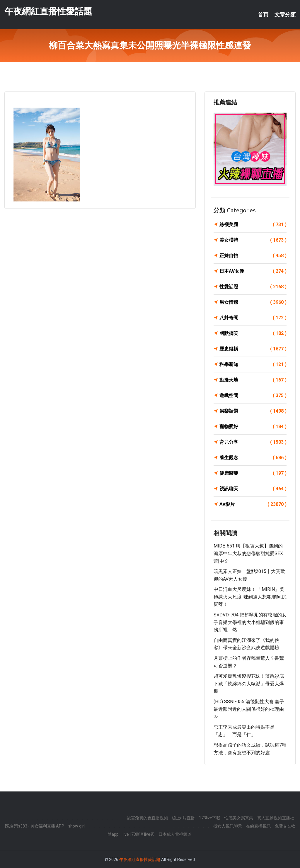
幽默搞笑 (253, 333)
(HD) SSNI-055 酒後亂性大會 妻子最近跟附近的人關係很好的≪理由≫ (249, 709)
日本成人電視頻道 (175, 834)
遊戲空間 (253, 396)
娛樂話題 (253, 411)
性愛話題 (253, 287)
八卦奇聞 (253, 318)
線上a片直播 (183, 818)
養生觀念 (253, 458)
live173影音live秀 (139, 834)
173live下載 (210, 818)
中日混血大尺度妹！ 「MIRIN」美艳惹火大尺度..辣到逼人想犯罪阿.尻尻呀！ (250, 597)
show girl (76, 826)
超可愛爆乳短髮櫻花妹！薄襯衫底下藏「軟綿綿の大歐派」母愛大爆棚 (249, 684)
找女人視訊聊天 (228, 826)
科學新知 (253, 365)
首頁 (263, 15)
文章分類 (285, 15)
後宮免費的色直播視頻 (147, 818)
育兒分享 (253, 442)
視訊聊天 (253, 489)
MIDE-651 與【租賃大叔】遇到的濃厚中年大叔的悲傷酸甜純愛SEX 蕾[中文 (248, 553)
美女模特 (253, 240)
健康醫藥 (253, 473)
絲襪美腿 (253, 225)
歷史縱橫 (253, 349)
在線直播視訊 (258, 826)
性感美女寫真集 (239, 818)
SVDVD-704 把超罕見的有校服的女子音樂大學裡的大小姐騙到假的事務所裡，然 (250, 622)
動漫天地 (253, 380)
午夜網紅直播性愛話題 (48, 11)
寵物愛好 (253, 427)
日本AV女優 (253, 271)
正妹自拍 (253, 256)
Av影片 (253, 504)
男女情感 (253, 302)
